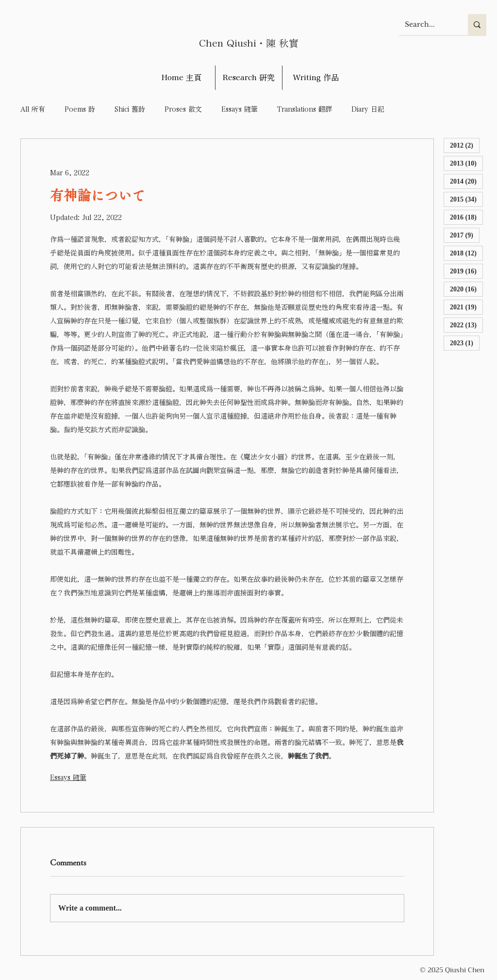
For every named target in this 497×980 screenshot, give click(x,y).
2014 (466, 181)
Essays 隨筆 (240, 109)
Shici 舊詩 (130, 109)
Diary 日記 (368, 109)
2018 (466, 253)
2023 (465, 343)
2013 (466, 163)
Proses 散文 (183, 109)
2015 (466, 199)
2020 (466, 289)
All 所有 (33, 109)
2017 (465, 235)
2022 (466, 325)
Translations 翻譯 (305, 109)
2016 (466, 217)
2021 (466, 307)
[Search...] (426, 25)
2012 (465, 145)
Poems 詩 (80, 109)
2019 (466, 271)
